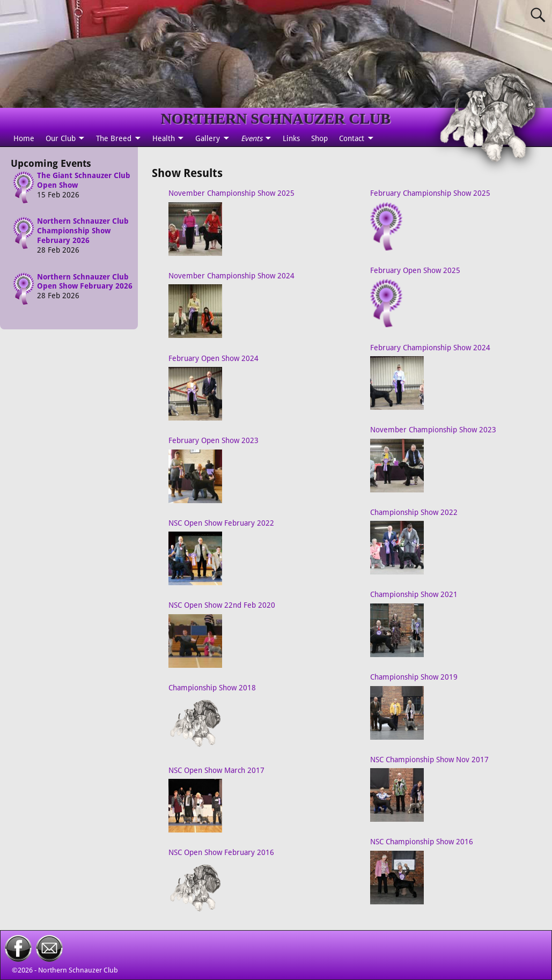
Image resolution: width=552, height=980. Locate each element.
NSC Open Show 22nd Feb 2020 (222, 605)
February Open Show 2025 (415, 270)
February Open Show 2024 (214, 358)
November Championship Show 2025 (231, 193)
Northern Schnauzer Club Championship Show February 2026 (83, 231)
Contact (352, 138)
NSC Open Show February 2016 (221, 852)
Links (291, 138)
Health (164, 138)
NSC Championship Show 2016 (422, 842)
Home (24, 138)
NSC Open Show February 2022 (221, 523)
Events (252, 138)
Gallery (208, 138)
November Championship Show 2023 (433, 430)
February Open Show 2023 (214, 440)
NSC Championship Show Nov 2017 (429, 760)
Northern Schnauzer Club (78, 970)
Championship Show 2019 (414, 677)
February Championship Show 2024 (430, 348)
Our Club (61, 138)
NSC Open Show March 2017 (216, 770)
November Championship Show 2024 (231, 276)
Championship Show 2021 (414, 594)
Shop (319, 138)
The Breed (114, 138)
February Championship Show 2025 (430, 193)
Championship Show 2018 (212, 688)
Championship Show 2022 (414, 512)
